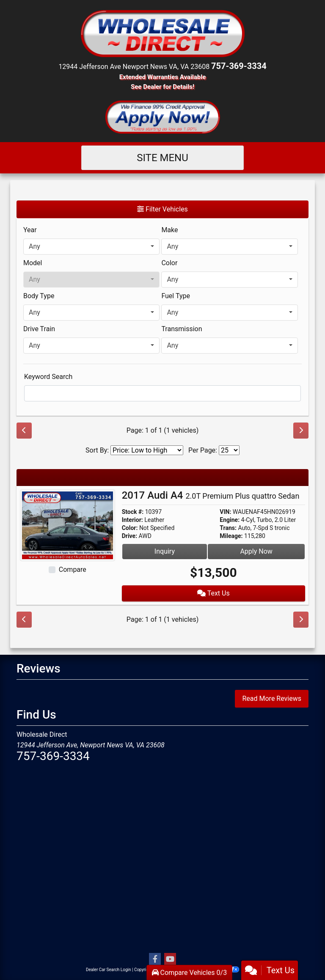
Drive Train (39, 329)
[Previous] (24, 431)
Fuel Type (176, 296)
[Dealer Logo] (162, 33)
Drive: (129, 536)
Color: (130, 528)
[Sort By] (147, 450)
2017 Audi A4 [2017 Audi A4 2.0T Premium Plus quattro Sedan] (211, 495)
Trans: (228, 528)
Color (169, 263)
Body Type (39, 296)
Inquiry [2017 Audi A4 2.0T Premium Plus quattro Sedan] (165, 551)
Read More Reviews (272, 699)
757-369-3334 (239, 66)
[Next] (301, 431)
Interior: (132, 520)
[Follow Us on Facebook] (155, 959)
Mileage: (231, 536)
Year (30, 230)
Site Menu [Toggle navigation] (162, 158)
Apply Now (256, 551)
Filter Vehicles (162, 209)
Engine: (230, 520)
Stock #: (133, 512)
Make (169, 230)
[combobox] (91, 247)
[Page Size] (229, 450)
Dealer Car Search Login (109, 970)
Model (33, 263)
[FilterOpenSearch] (162, 393)
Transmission (182, 329)
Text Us (213, 593)
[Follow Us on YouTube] (170, 959)
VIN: (225, 512)
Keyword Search (48, 377)
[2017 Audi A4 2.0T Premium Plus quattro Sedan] (67, 525)
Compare (73, 570)
